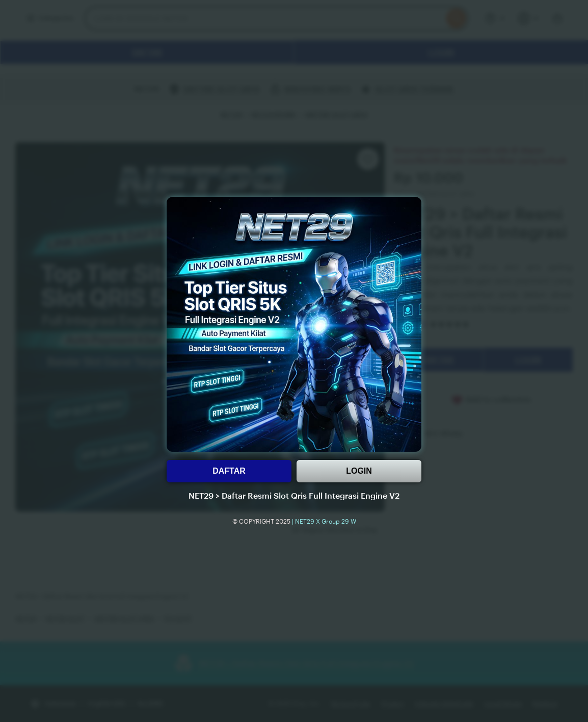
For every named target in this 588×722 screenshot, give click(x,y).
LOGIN (359, 471)
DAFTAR (229, 471)
